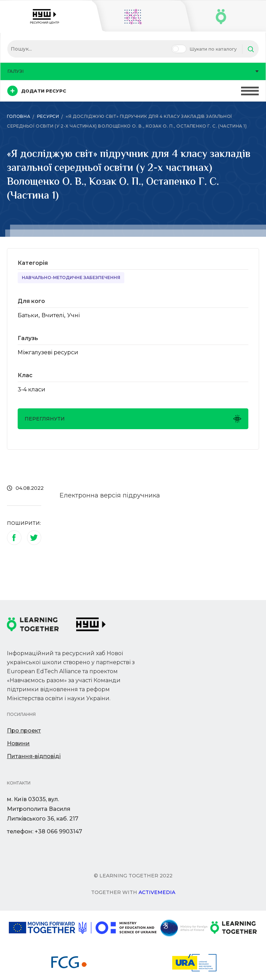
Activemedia (157, 892)
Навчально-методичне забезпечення (71, 277)
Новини (18, 743)
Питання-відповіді (34, 756)
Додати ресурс (37, 91)
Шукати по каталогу (213, 49)
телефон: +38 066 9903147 (45, 831)
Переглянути (133, 419)
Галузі (133, 71)
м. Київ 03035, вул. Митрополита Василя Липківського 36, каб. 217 (43, 809)
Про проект (24, 731)
